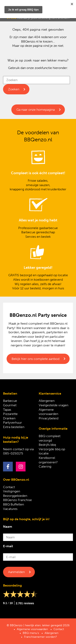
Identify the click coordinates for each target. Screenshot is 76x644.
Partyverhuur (12, 423)
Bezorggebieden (15, 496)
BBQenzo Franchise (17, 500)
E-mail (8, 546)
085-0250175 (13, 453)
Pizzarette (10, 414)
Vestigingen (12, 491)
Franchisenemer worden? (41, 637)
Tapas (7, 410)
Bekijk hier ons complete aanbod (35, 359)
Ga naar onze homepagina (36, 110)
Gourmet (10, 405)
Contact (9, 487)
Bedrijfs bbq (47, 445)
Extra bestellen (14, 427)
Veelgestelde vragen (54, 405)
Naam (8, 527)
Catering (45, 466)
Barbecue (10, 401)
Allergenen (47, 401)
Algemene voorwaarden (32, 629)
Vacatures (10, 509)
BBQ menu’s (31, 633)
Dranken (9, 418)
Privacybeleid (49, 418)
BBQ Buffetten (13, 504)
